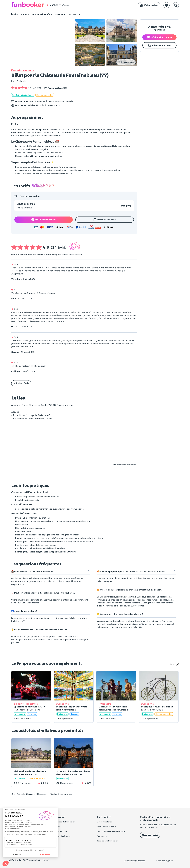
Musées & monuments (22, 70)
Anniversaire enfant (42, 14)
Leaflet (114, 465)
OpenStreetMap (123, 465)
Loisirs (15, 14)
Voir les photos (126, 62)
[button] (167, 5)
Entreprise (74, 14)
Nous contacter (150, 835)
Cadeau (25, 14)
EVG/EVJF (60, 14)
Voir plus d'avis (21, 383)
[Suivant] (177, 665)
